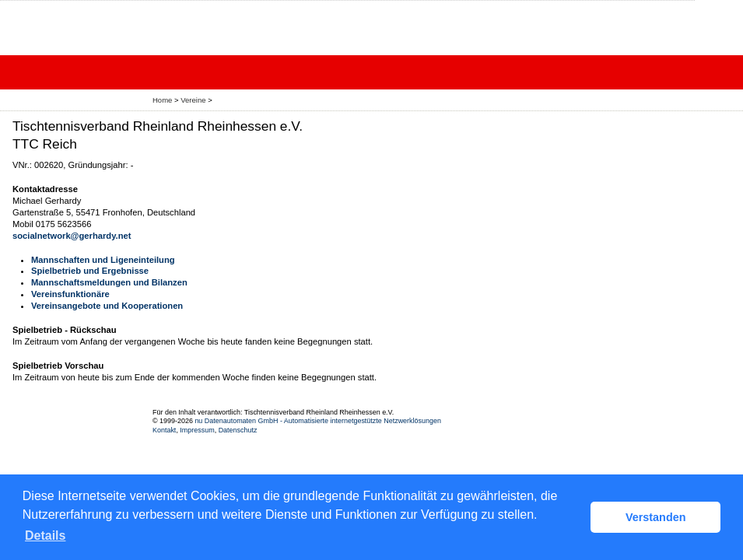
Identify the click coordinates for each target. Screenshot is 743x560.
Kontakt (164, 430)
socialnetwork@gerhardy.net (72, 236)
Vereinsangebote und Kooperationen (107, 306)
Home (162, 100)
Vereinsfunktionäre (70, 294)
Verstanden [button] (656, 517)
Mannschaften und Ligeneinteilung (103, 260)
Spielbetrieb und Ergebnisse (90, 271)
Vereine (193, 100)
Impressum (197, 430)
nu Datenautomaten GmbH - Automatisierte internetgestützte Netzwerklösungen (318, 421)
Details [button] (45, 535)
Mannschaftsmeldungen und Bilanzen (109, 282)
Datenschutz (238, 430)
